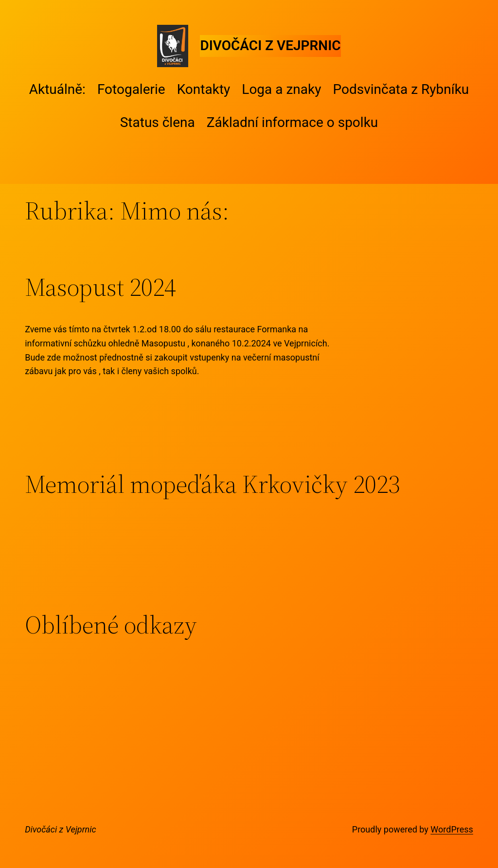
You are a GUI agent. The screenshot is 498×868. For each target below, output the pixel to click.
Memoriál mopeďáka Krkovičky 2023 (212, 484)
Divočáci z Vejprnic (270, 45)
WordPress (452, 829)
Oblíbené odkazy (111, 625)
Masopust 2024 (100, 287)
